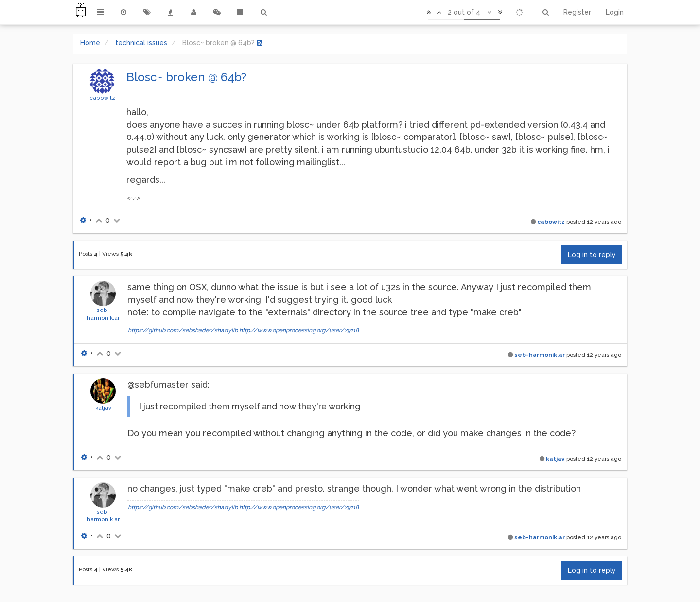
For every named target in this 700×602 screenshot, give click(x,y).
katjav (103, 408)
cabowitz (102, 98)
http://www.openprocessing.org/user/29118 (299, 330)
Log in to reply (592, 255)
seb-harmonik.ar (540, 355)
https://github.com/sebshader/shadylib (183, 330)
